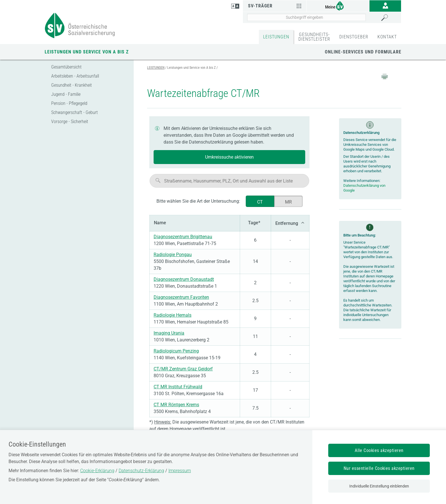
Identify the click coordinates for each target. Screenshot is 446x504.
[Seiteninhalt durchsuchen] (306, 17)
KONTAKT (387, 37)
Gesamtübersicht (66, 67)
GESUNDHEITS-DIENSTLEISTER (314, 37)
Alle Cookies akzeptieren (379, 450)
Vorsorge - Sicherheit (70, 122)
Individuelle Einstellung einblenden (379, 486)
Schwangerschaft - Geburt (75, 112)
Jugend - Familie (66, 94)
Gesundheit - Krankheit (72, 85)
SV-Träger (275, 6)
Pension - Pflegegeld (69, 103)
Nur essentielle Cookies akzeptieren (379, 468)
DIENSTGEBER (354, 37)
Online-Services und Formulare (363, 52)
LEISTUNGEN (276, 37)
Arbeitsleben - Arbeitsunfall (75, 76)
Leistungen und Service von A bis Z (87, 52)
